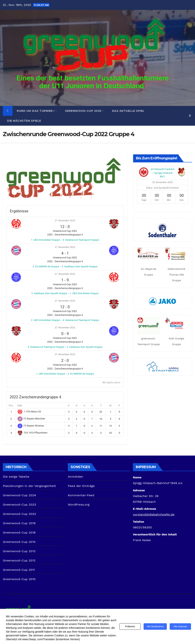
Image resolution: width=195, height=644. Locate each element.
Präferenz (130, 627)
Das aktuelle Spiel (128, 111)
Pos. (11, 406)
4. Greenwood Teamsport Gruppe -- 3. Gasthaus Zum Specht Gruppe (65, 347)
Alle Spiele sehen (111, 383)
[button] (190, 116)
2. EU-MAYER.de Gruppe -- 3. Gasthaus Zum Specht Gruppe (65, 266)
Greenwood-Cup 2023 (19, 505)
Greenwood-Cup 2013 (19, 551)
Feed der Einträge (81, 486)
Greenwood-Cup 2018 (19, 532)
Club (20, 406)
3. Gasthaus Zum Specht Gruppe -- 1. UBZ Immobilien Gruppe (65, 293)
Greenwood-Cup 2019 (19, 523)
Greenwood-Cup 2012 (19, 560)
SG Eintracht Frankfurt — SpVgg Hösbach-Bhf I (163, 173)
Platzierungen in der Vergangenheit (29, 486)
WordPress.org (79, 505)
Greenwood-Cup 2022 (19, 514)
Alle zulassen (180, 627)
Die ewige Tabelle (16, 477)
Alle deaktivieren (155, 627)
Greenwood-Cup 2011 (19, 570)
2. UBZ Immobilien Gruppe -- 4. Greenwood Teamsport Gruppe (65, 320)
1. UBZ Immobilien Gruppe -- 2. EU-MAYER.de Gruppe (65, 374)
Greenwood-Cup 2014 (19, 542)
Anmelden (76, 477)
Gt (110, 406)
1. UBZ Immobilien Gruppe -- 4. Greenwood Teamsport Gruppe (65, 240)
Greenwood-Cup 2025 (84, 111)
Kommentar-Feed (81, 495)
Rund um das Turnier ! (36, 111)
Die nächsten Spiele (24, 121)
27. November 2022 (65, 221)
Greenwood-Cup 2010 (19, 579)
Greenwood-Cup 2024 (19, 495)
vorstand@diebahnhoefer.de (154, 514)
